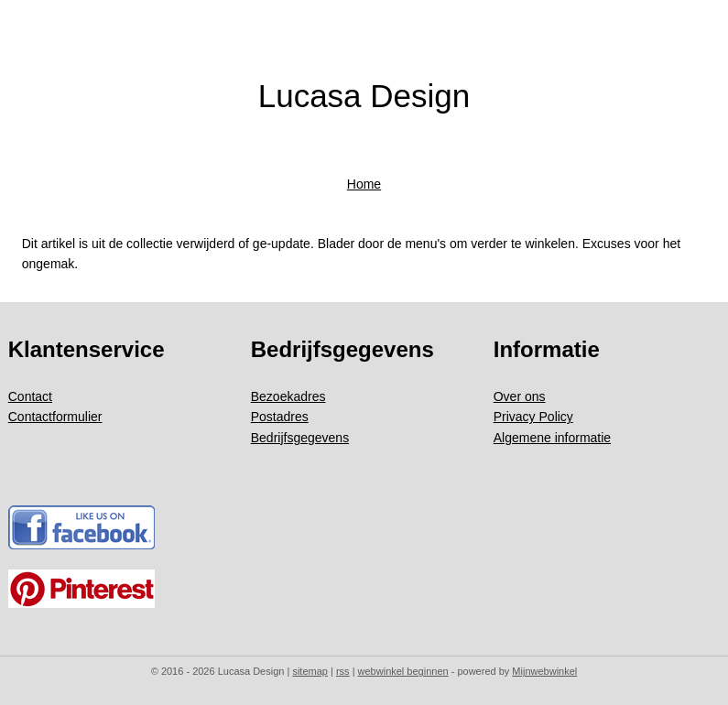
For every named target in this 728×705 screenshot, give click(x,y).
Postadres (280, 417)
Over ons (520, 396)
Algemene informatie (552, 438)
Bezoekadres (288, 396)
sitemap (310, 671)
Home (364, 184)
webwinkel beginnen (403, 671)
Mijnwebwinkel (544, 671)
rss (343, 671)
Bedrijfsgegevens (300, 438)
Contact (30, 396)
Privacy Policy (533, 417)
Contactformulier (55, 417)
